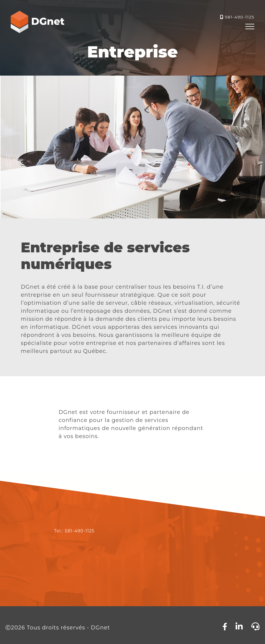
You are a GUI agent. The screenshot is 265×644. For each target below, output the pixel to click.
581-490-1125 (240, 17)
